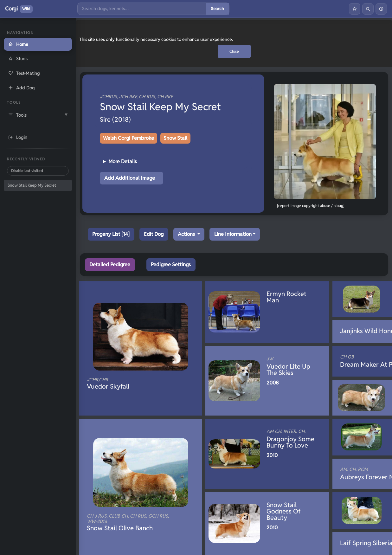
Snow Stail (175, 138)
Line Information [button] (233, 234)
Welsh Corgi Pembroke (129, 138)
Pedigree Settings (171, 265)
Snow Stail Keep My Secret (32, 185)
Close (234, 51)
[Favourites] (355, 9)
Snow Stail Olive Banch (130, 523)
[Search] (142, 9)
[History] (381, 9)
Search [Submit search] (217, 9)
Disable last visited (27, 171)
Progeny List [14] (111, 234)
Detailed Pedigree (110, 265)
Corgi (19, 9)
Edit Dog (154, 234)
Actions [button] (187, 234)
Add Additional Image (130, 178)
